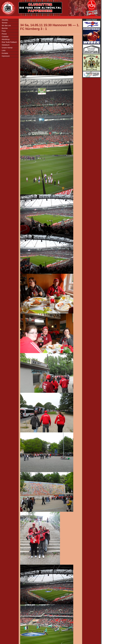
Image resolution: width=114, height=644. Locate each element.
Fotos (4, 31)
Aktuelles (5, 20)
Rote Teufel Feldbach (9, 42)
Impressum (6, 56)
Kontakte (5, 53)
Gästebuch (5, 45)
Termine (4, 23)
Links (3, 51)
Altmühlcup (5, 39)
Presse (4, 34)
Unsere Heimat (7, 48)
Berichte (4, 28)
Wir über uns (6, 26)
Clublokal (5, 37)
